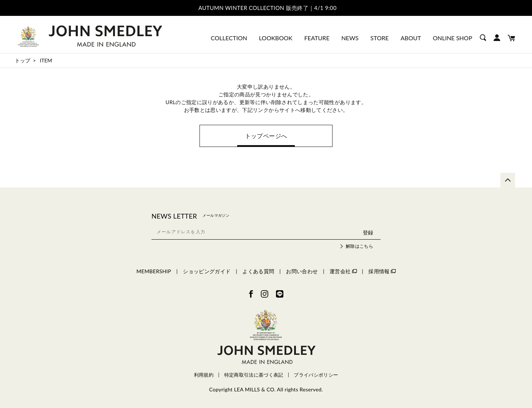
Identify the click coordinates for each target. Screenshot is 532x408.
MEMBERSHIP (154, 271)
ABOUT (411, 38)
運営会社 (343, 271)
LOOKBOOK (276, 38)
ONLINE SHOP (452, 38)
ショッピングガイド (207, 271)
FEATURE (317, 38)
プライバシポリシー (316, 375)
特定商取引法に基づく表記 (254, 375)
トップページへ (266, 136)
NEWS (350, 38)
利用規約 (204, 375)
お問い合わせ (302, 271)
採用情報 (382, 271)
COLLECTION (229, 38)
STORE (380, 38)
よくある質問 (258, 271)
